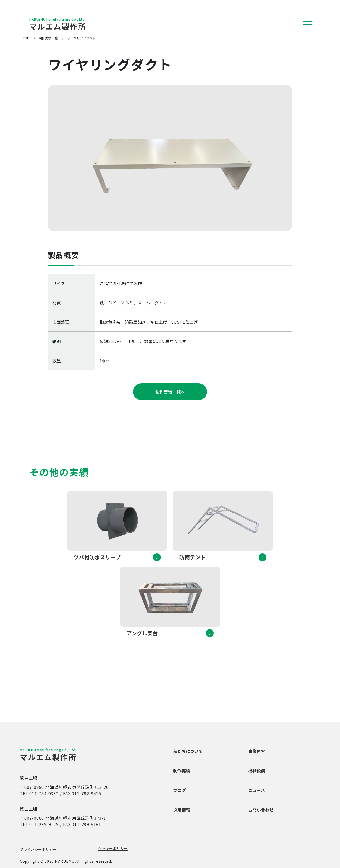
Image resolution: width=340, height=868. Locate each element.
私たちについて (188, 751)
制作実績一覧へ (170, 392)
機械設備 (257, 771)
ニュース (257, 790)
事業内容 (257, 751)
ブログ (179, 790)
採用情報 (182, 810)
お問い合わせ (261, 810)
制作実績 (182, 771)
